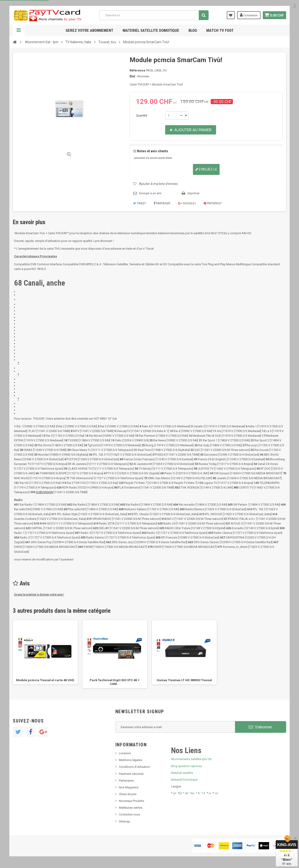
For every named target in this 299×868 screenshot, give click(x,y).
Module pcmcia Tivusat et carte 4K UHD (45, 680)
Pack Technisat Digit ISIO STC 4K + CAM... (115, 682)
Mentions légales (130, 760)
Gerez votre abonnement (89, 30)
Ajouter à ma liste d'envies (158, 184)
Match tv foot (220, 30)
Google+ (187, 203)
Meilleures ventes (131, 808)
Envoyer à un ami (150, 193)
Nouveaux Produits (132, 801)
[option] (45, 652)
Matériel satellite (182, 773)
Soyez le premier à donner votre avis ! (39, 594)
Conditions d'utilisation (134, 767)
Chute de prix (128, 794)
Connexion (248, 15)
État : (133, 76)
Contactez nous (130, 814)
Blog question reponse (186, 766)
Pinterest (213, 203)
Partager (162, 203)
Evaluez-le (206, 169)
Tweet (140, 203)
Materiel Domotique (184, 780)
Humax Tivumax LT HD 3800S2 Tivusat (184, 680)
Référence (137, 70)
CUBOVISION (44, 492)
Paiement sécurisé (131, 774)
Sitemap (125, 821)
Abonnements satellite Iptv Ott (191, 759)
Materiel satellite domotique (151, 30)
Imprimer (194, 193)
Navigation (19, 30)
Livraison (125, 753)
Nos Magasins (129, 787)
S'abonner (260, 727)
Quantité (142, 115)
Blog (193, 30)
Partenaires (126, 781)
